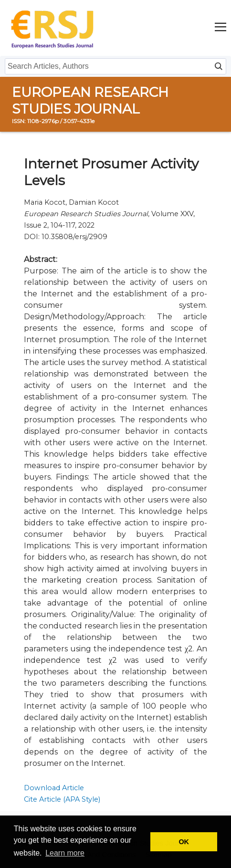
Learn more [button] (65, 853)
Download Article (54, 788)
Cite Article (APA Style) (62, 799)
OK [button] (184, 842)
